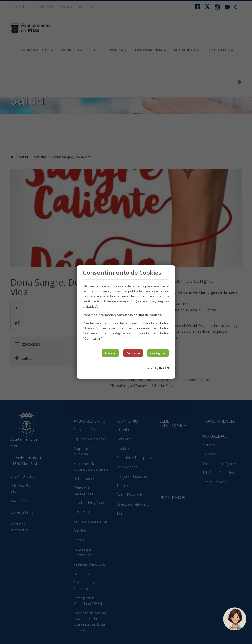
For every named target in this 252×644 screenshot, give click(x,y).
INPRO (164, 368)
